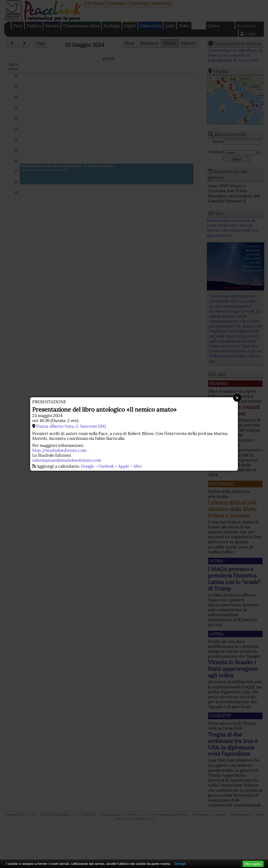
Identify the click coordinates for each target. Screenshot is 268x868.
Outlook (106, 466)
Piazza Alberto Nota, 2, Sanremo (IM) (71, 426)
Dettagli (180, 864)
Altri (138, 466)
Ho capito (253, 864)
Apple (124, 466)
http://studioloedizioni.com (59, 450)
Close (237, 398)
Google (88, 466)
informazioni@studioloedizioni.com (67, 460)
